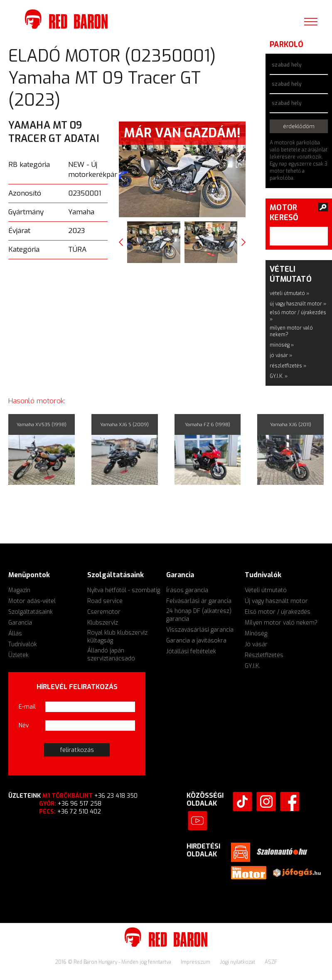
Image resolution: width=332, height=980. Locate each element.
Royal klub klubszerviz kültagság (117, 637)
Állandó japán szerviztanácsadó (111, 655)
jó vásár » (281, 355)
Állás (15, 634)
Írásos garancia (187, 590)
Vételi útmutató (266, 590)
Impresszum (196, 962)
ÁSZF (271, 962)
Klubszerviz (103, 623)
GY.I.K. (252, 666)
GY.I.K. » (279, 376)
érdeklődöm (299, 126)
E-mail (27, 707)
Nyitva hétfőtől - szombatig (124, 590)
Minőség (256, 634)
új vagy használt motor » (298, 304)
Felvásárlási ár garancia (199, 601)
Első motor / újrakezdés (278, 612)
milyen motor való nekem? (291, 331)
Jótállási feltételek (191, 651)
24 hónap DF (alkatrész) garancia (199, 615)
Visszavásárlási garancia (200, 630)
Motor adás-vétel (32, 601)
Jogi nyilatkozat (238, 962)
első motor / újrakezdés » (298, 316)
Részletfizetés (264, 655)
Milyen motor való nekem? (281, 623)
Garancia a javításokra (196, 641)
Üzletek (18, 655)
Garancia (20, 623)
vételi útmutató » (289, 293)
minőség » (282, 345)
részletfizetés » (288, 366)
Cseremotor (104, 612)
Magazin (19, 590)
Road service (105, 601)
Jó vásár (256, 644)
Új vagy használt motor (276, 601)
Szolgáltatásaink (31, 612)
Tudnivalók (23, 644)
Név (24, 726)
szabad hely (287, 65)
